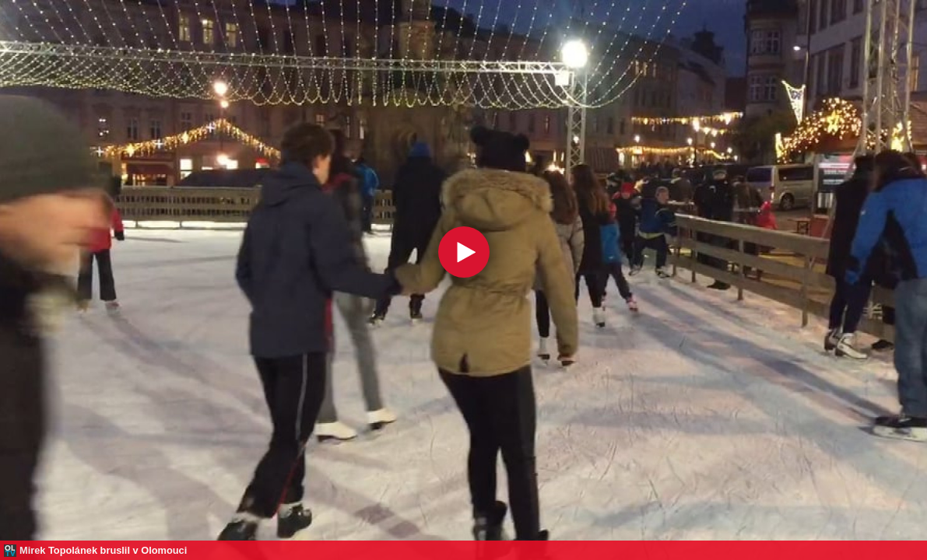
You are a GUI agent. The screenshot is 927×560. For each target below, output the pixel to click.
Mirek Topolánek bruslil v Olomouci (103, 550)
